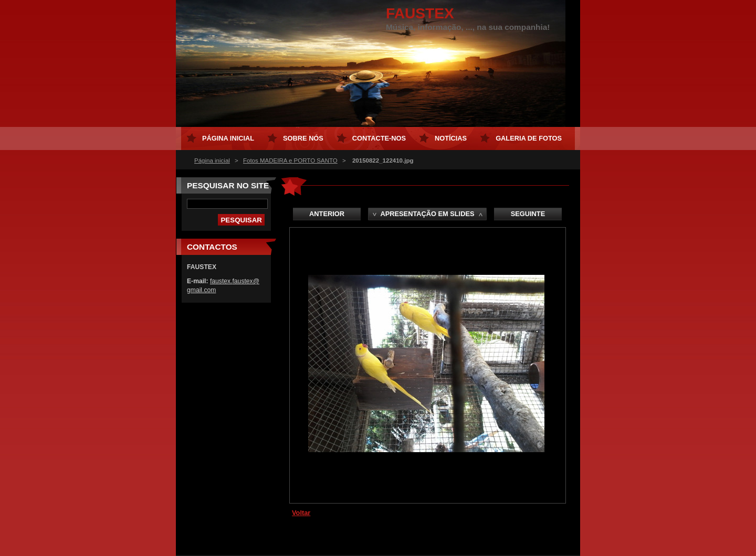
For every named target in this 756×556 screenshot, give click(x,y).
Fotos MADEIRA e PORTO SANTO (290, 161)
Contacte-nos (379, 138)
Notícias (451, 138)
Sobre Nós (303, 138)
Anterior (327, 214)
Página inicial (212, 161)
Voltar (301, 513)
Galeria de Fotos (529, 138)
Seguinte (528, 214)
